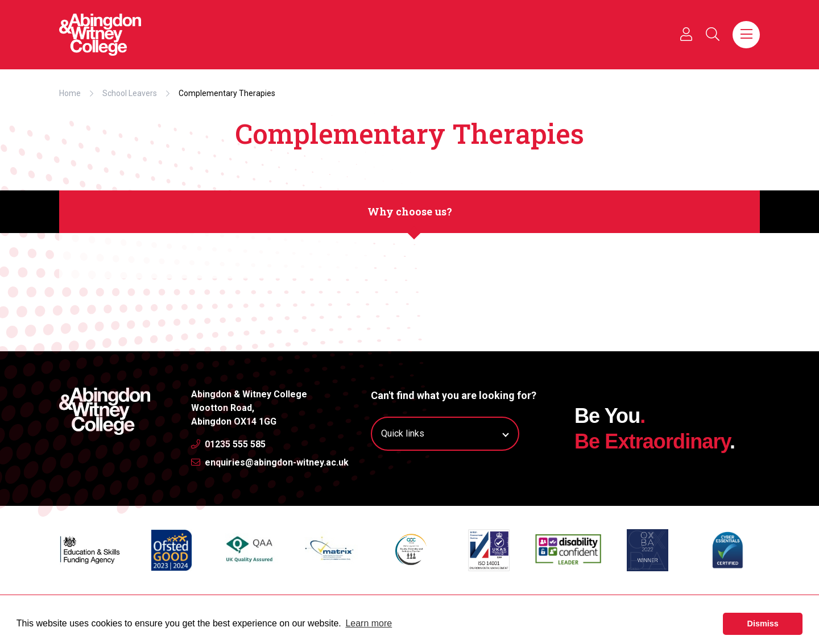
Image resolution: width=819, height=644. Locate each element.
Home (70, 93)
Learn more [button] (369, 623)
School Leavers (130, 93)
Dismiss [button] (763, 624)
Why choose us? (410, 211)
